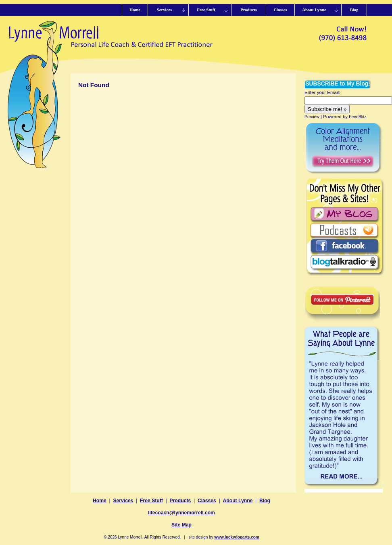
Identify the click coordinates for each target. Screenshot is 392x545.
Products (180, 501)
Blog (265, 501)
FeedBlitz (358, 117)
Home (100, 501)
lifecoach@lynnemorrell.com (181, 513)
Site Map (181, 525)
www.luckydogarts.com (237, 537)
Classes (207, 501)
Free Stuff (151, 501)
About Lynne (238, 501)
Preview (312, 117)
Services (123, 501)
